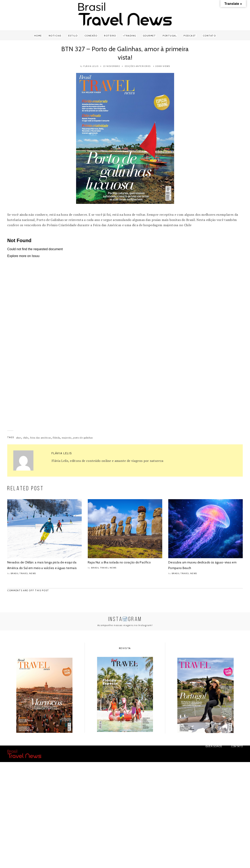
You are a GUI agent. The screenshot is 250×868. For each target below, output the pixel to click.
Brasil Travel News (23, 573)
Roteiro (110, 36)
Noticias (55, 36)
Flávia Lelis (91, 66)
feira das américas (41, 438)
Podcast (190, 36)
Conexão (91, 36)
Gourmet (149, 36)
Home (38, 36)
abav (19, 438)
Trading (130, 36)
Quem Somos (214, 746)
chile (26, 438)
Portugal (170, 36)
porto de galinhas (83, 438)
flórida (56, 438)
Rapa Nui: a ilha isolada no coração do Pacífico (119, 562)
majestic (67, 438)
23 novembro (112, 66)
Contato (209, 36)
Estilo (73, 36)
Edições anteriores (138, 66)
